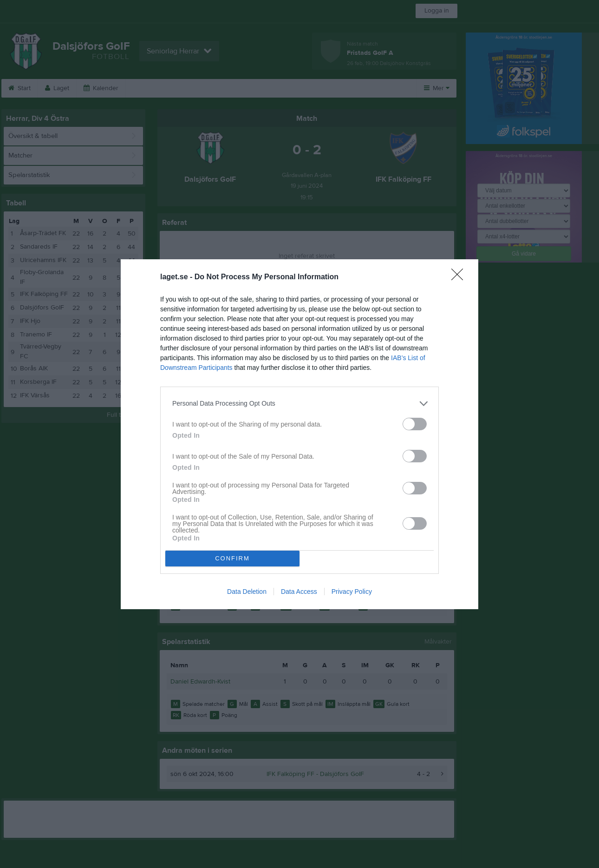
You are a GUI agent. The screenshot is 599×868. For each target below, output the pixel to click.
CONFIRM (232, 558)
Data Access (299, 592)
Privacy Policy (352, 592)
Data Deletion (247, 592)
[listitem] (299, 404)
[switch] (415, 424)
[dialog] (299, 434)
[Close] (460, 277)
